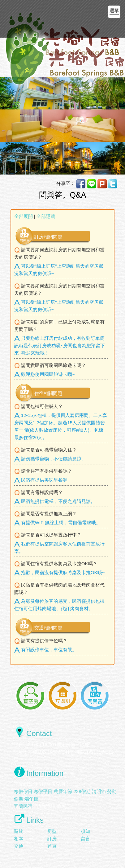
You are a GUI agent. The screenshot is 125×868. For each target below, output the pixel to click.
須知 (85, 831)
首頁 (52, 846)
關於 (19, 831)
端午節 (31, 799)
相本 (19, 839)
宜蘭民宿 (23, 806)
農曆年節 (63, 791)
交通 (19, 846)
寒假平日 (43, 791)
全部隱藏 (46, 216)
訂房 (52, 839)
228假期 (82, 791)
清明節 (99, 791)
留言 (85, 839)
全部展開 (24, 216)
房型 (52, 831)
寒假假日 (23, 791)
